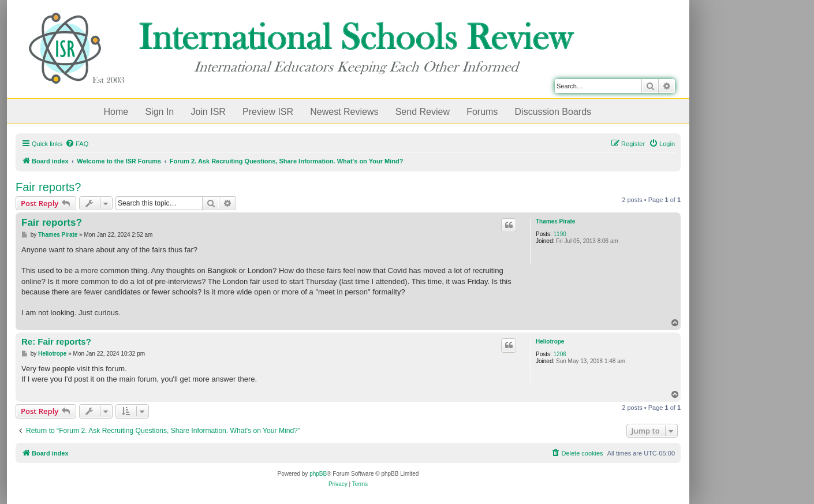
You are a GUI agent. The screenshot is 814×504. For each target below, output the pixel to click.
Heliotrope (550, 341)
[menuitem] (77, 144)
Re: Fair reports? (56, 341)
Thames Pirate (555, 221)
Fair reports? (48, 187)
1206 (560, 354)
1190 (560, 234)
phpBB (318, 474)
